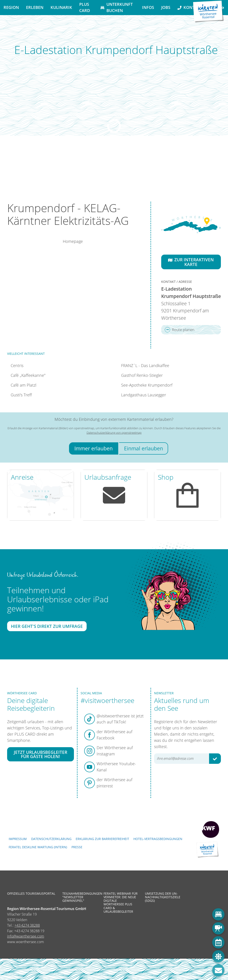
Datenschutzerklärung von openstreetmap (114, 433)
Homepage (73, 241)
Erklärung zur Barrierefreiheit (102, 839)
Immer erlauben (94, 448)
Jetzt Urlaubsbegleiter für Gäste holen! (41, 754)
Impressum (18, 839)
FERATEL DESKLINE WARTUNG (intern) (38, 847)
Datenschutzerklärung (51, 839)
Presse (77, 847)
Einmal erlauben (144, 448)
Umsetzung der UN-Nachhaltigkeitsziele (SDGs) (162, 897)
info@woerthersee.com (26, 936)
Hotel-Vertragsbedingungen (158, 839)
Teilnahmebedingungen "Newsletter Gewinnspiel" (80, 897)
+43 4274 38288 (27, 925)
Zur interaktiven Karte (191, 262)
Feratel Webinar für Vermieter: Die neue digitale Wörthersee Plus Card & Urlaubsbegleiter (121, 903)
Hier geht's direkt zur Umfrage (47, 626)
